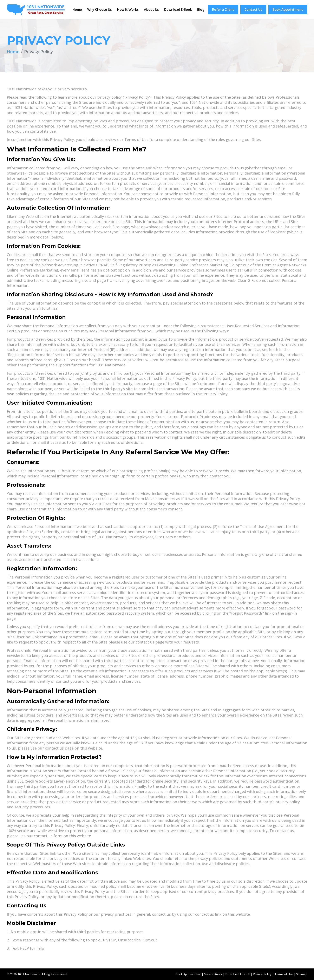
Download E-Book (178, 9)
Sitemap (302, 974)
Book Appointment (288, 9)
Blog (201, 9)
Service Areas (213, 974)
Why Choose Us (100, 9)
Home (77, 9)
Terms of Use (284, 974)
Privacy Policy (262, 974)
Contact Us (253, 9)
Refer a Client (223, 9)
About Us (151, 9)
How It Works (128, 9)
